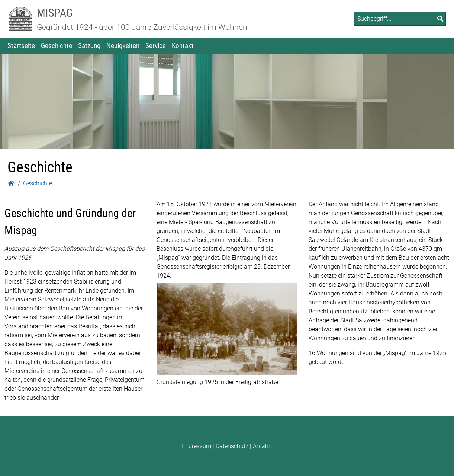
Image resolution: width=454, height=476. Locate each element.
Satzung (89, 46)
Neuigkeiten (123, 46)
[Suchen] (440, 19)
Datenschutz (232, 446)
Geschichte (57, 46)
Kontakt (183, 46)
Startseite (21, 46)
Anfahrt (263, 446)
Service (156, 46)
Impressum (197, 446)
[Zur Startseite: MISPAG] (20, 19)
